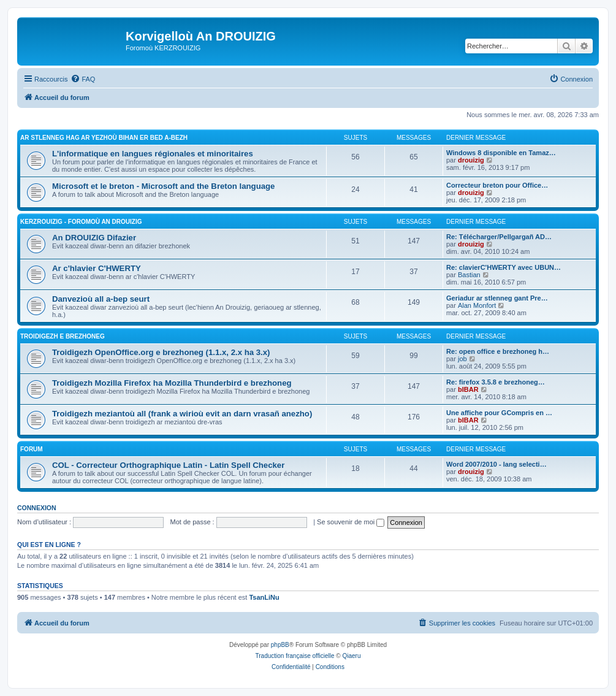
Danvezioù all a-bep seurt (101, 299)
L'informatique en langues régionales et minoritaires (153, 154)
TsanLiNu (264, 597)
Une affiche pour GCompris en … (499, 413)
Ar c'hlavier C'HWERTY (97, 268)
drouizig (471, 160)
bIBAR (468, 389)
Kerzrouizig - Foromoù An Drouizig (81, 222)
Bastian (469, 275)
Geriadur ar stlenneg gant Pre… (497, 298)
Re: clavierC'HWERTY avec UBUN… (504, 267)
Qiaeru (351, 656)
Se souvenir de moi (351, 522)
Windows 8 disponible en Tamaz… (501, 153)
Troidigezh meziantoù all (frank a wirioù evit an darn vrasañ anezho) (182, 414)
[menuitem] (83, 79)
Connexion (37, 508)
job (462, 359)
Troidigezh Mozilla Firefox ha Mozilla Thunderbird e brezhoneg (172, 383)
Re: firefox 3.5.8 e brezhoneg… (496, 382)
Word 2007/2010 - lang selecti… (496, 464)
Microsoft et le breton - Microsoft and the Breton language (163, 186)
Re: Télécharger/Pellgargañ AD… (499, 237)
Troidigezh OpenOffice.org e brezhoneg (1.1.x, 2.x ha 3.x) (161, 352)
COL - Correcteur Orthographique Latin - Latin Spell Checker (168, 465)
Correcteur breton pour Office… (497, 185)
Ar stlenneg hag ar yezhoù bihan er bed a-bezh (104, 138)
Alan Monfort (477, 305)
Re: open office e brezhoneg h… (498, 351)
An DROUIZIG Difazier (94, 238)
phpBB (280, 645)
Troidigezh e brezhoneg (63, 336)
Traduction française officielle (295, 656)
